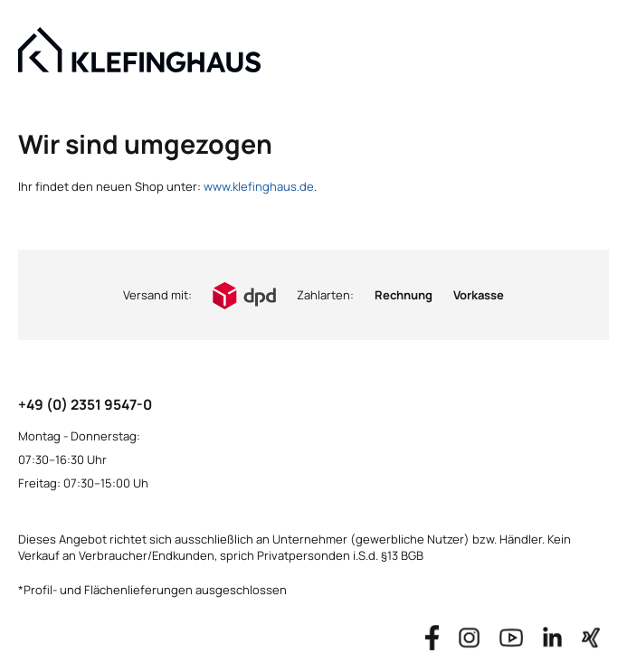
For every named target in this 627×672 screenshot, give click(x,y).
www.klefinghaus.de (259, 186)
